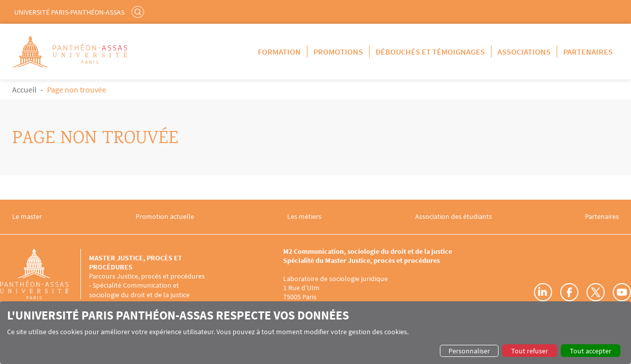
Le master (27, 217)
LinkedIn (543, 292)
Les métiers (304, 217)
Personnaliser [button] (469, 351)
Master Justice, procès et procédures (136, 262)
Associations (524, 52)
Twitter (596, 292)
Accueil (24, 89)
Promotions (338, 52)
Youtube (622, 292)
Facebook (569, 292)
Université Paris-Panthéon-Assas (69, 12)
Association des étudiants (454, 217)
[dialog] (315, 333)
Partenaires (588, 52)
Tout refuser (530, 351)
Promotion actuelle (165, 217)
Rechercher (139, 12)
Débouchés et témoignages (430, 52)
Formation (279, 52)
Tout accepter (591, 351)
